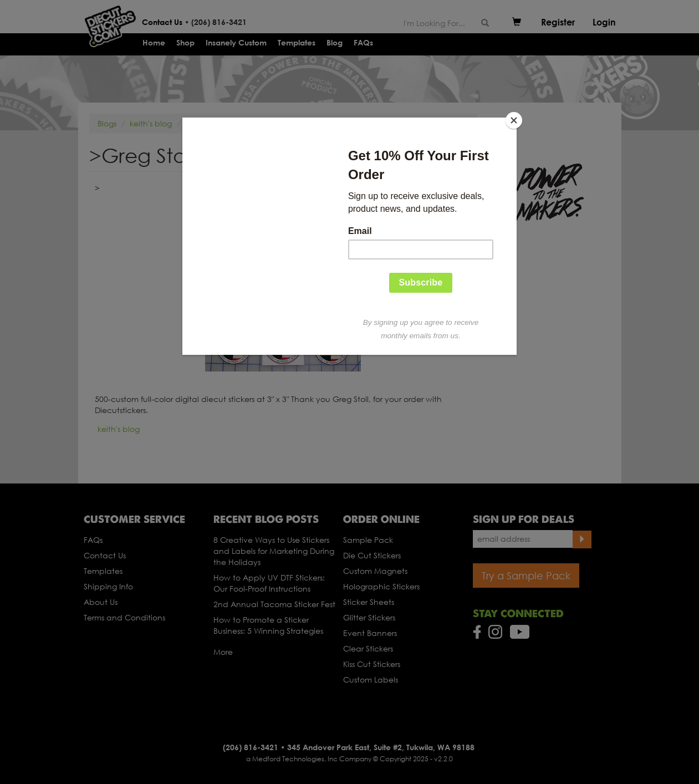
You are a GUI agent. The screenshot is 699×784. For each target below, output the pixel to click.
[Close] (514, 120)
